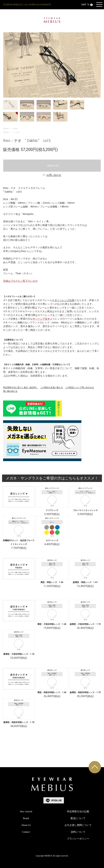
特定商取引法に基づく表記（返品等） (21, 387)
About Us (26, 825)
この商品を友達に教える (52, 387)
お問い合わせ (52, 175)
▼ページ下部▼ (41, 319)
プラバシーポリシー (78, 839)
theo (16, 129)
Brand (26, 818)
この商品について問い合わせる (80, 387)
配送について (78, 818)
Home (6, 129)
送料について (78, 832)
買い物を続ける (10, 391)
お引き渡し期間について (78, 825)
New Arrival (26, 811)
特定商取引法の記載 (78, 811)
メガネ (17, 132)
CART (87, 5)
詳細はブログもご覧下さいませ (20, 281)
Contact (26, 832)
